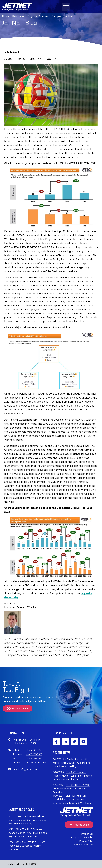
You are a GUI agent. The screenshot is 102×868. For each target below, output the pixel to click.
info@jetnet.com (29, 769)
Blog (30, 16)
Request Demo (18, 708)
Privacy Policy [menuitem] (86, 841)
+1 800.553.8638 (34, 754)
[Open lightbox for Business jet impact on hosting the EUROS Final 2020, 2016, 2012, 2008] (51, 198)
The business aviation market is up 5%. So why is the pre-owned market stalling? (72, 763)
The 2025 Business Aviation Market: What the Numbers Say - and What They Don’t (72, 776)
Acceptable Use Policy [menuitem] (82, 837)
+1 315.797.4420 (33, 750)
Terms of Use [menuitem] (86, 834)
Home (6, 16)
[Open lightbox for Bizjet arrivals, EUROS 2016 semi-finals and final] (51, 362)
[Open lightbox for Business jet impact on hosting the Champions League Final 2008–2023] (51, 548)
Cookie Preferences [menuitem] (83, 844)
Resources (18, 16)
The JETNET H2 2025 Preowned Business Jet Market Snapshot (71, 789)
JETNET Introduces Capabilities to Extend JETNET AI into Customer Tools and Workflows (72, 799)
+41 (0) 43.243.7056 (36, 763)
